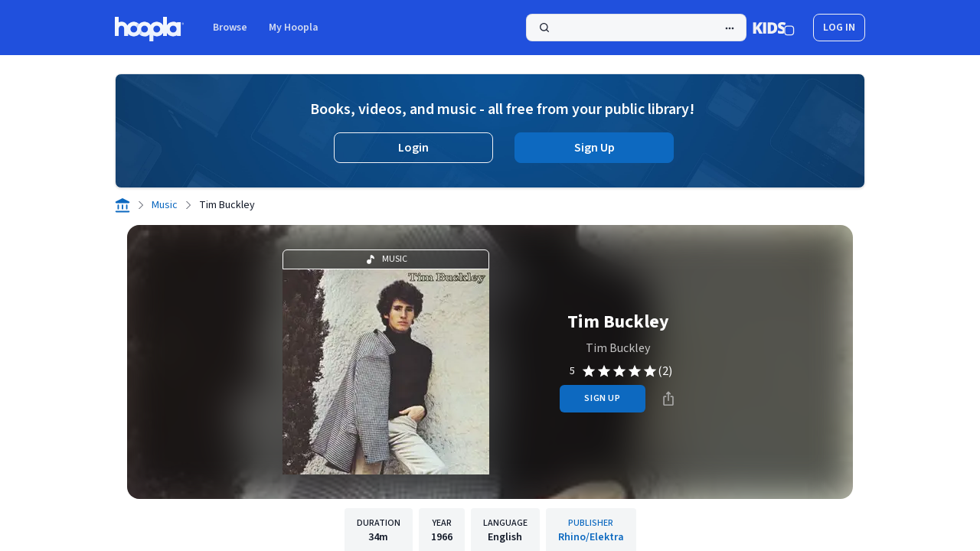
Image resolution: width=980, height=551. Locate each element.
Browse (230, 28)
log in (839, 28)
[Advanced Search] (730, 28)
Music (165, 205)
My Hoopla (294, 28)
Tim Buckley (618, 348)
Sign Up (595, 148)
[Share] (668, 399)
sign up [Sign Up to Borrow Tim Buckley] (602, 398)
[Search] (636, 28)
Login (413, 148)
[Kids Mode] (774, 28)
